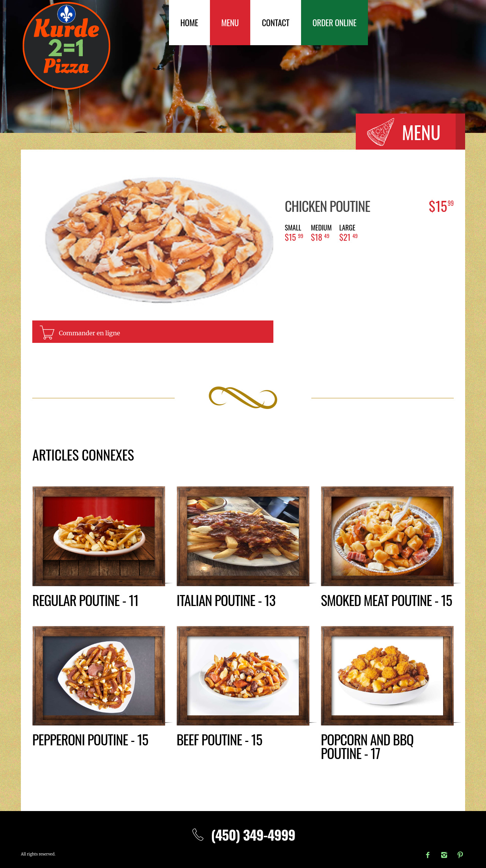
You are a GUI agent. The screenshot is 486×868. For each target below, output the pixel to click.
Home (189, 22)
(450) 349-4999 (243, 834)
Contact (276, 22)
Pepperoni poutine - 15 (90, 739)
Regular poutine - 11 (85, 600)
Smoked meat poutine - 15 (386, 600)
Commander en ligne (89, 333)
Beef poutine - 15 (219, 739)
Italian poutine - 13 (226, 600)
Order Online (335, 22)
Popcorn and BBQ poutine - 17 (367, 746)
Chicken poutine (327, 206)
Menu (230, 22)
